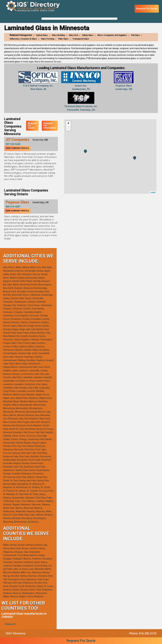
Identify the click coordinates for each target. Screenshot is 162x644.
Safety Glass (88, 35)
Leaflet (153, 192)
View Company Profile (17, 148)
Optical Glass (42, 35)
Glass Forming (48, 39)
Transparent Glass (81, 39)
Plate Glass (63, 39)
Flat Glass (136, 35)
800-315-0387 (13, 207)
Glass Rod (73, 35)
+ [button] (68, 124)
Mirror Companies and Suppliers (112, 35)
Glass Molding (58, 35)
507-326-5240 (13, 144)
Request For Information (50, 126)
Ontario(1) (10, 624)
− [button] (68, 128)
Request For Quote (147, 9)
